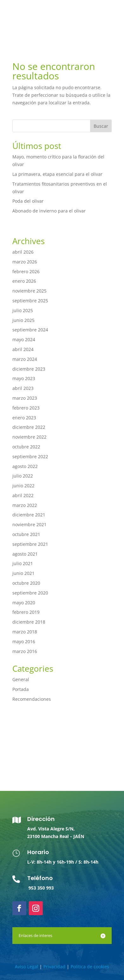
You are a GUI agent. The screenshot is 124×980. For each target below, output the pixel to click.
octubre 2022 (26, 447)
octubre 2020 (26, 583)
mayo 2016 (24, 641)
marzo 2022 (25, 505)
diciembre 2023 (29, 369)
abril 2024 (23, 349)
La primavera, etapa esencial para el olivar (57, 174)
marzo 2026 (25, 262)
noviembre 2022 (29, 437)
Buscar (101, 126)
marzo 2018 (25, 632)
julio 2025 (23, 310)
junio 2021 (23, 573)
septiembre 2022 (30, 456)
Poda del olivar (28, 201)
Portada (21, 689)
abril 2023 (23, 388)
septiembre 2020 (30, 593)
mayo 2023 (24, 378)
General (21, 679)
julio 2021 (23, 563)
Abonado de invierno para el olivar (49, 211)
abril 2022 (23, 495)
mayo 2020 (24, 603)
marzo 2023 (25, 398)
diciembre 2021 (29, 515)
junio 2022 (23, 486)
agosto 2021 (25, 554)
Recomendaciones (32, 699)
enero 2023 (24, 418)
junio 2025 (23, 320)
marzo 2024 (25, 359)
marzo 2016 (25, 651)
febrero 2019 (26, 612)
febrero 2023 (26, 408)
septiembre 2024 (30, 330)
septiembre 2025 (30, 301)
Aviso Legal (27, 967)
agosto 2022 (25, 466)
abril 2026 (23, 252)
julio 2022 (23, 476)
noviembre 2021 (29, 524)
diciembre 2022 (29, 427)
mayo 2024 (24, 339)
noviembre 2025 (29, 291)
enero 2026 (24, 281)
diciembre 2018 (29, 622)
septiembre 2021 (30, 544)
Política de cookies (90, 967)
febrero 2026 (26, 271)
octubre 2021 (26, 534)
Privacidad (54, 967)
